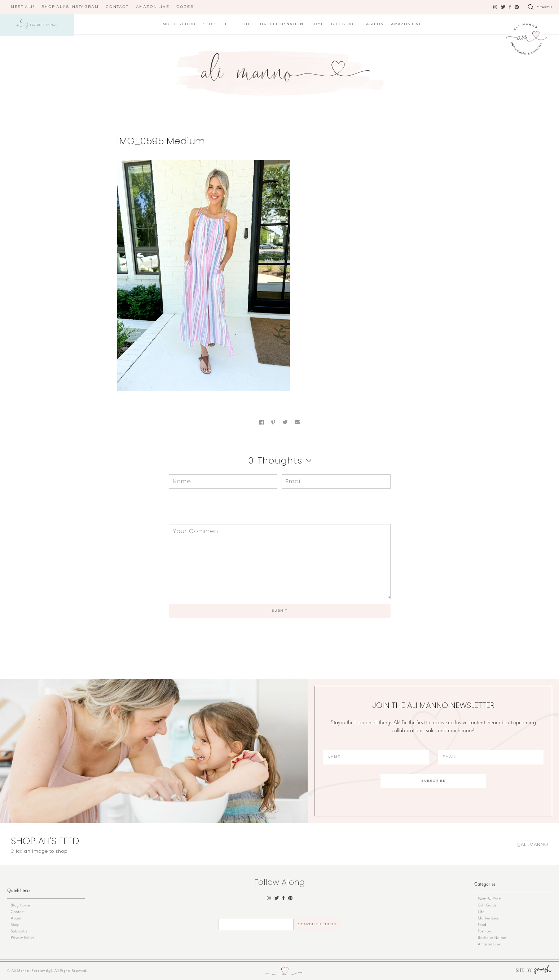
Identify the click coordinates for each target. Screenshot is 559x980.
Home (317, 24)
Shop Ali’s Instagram (70, 7)
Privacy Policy (23, 938)
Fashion (374, 24)
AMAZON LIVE (153, 7)
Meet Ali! (23, 7)
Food (246, 24)
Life (227, 24)
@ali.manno (532, 844)
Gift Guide (344, 24)
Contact (117, 7)
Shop (209, 24)
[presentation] (218, 506)
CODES (185, 7)
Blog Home (21, 905)
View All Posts (490, 899)
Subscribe (19, 931)
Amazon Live (406, 24)
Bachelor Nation (282, 24)
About (16, 918)
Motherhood (179, 24)
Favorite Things (37, 25)
